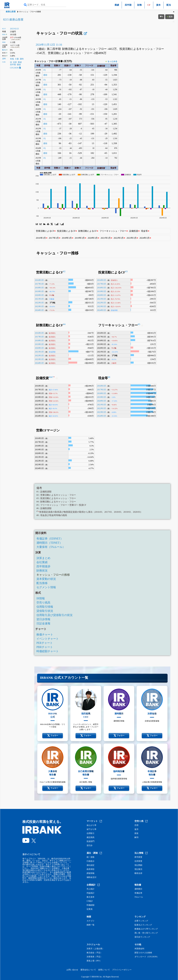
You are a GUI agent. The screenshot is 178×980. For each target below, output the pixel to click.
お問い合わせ (72, 970)
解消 (136, 837)
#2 (64, 271)
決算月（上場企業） (95, 949)
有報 (12, 59)
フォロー (53, 736)
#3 (126, 271)
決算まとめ (43, 558)
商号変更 (138, 857)
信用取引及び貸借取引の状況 (55, 615)
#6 (50, 377)
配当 (169, 5)
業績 (117, 5)
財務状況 (42, 571)
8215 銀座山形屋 (13, 19)
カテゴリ (91, 921)
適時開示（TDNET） (49, 543)
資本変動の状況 (46, 579)
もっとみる (111, 61)
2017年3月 (39, 284)
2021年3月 (39, 299)
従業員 (90, 909)
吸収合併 (138, 873)
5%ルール (139, 897)
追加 (170, 17)
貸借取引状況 (45, 611)
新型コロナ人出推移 (143, 953)
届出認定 (91, 865)
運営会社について (88, 970)
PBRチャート (45, 647)
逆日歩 (90, 846)
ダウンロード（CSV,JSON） (147, 957)
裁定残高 (91, 837)
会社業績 (42, 562)
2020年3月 (39, 295)
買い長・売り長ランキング (146, 933)
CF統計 (90, 901)
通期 (45, 75)
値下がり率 (92, 829)
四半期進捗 (43, 566)
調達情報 (91, 873)
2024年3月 (39, 310)
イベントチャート (48, 639)
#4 (64, 324)
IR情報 (41, 598)
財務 (139, 5)
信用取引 (91, 833)
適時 (22, 59)
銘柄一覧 (91, 925)
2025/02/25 (14, 29)
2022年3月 (39, 303)
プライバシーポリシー (122, 970)
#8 (109, 377)
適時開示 (138, 889)
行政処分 (91, 861)
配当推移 (42, 583)
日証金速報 (43, 623)
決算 (15, 62)
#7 (53, 377)
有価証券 (138, 893)
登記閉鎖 (138, 865)
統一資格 (91, 857)
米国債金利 (139, 949)
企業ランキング (141, 921)
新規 (136, 833)
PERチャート (45, 643)
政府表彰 (91, 869)
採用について (104, 970)
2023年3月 (39, 306)
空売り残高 (43, 603)
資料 (4, 59)
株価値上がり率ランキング (146, 929)
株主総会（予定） (94, 953)
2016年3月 (39, 280)
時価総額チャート (48, 651)
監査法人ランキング (143, 925)
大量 (17, 59)
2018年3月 (39, 288)
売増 (136, 825)
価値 (19, 65)
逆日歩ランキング (142, 937)
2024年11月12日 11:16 (49, 45)
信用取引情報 (45, 607)
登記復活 (138, 869)
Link (4, 62)
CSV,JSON (15, 68)
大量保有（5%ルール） (51, 547)
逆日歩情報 (43, 619)
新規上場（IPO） (94, 961)
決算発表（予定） (94, 957)
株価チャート (45, 635)
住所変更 (138, 861)
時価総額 (91, 905)
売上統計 (91, 889)
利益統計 (91, 893)
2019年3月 (39, 291)
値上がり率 (92, 825)
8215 (4, 29)
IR (11, 62)
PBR (4, 42)
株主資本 (91, 897)
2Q (44, 70)
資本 (158, 5)
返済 (136, 829)
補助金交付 (92, 877)
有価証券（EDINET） (50, 539)
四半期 (128, 5)
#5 (139, 324)
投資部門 (91, 841)
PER (4, 34)
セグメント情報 (46, 587)
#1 (106, 65)
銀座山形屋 (11, 12)
